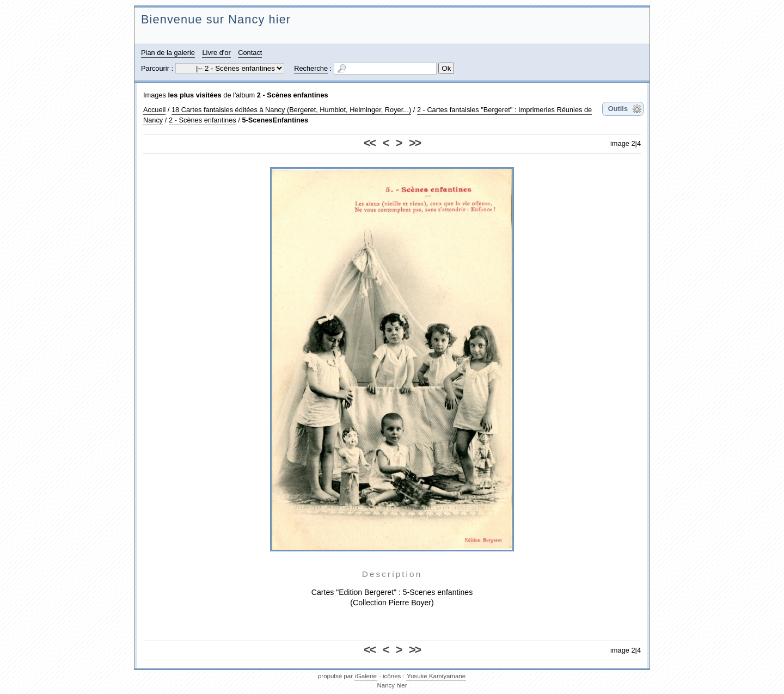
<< (369, 143)
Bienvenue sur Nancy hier (216, 19)
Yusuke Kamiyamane (436, 676)
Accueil (154, 110)
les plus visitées (195, 95)
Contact (250, 53)
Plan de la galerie (168, 53)
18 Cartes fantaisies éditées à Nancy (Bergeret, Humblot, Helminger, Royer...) (291, 110)
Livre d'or (216, 53)
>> (415, 143)
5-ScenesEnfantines (275, 120)
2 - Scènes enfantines (293, 95)
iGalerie (366, 676)
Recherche (311, 68)
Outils (618, 109)
